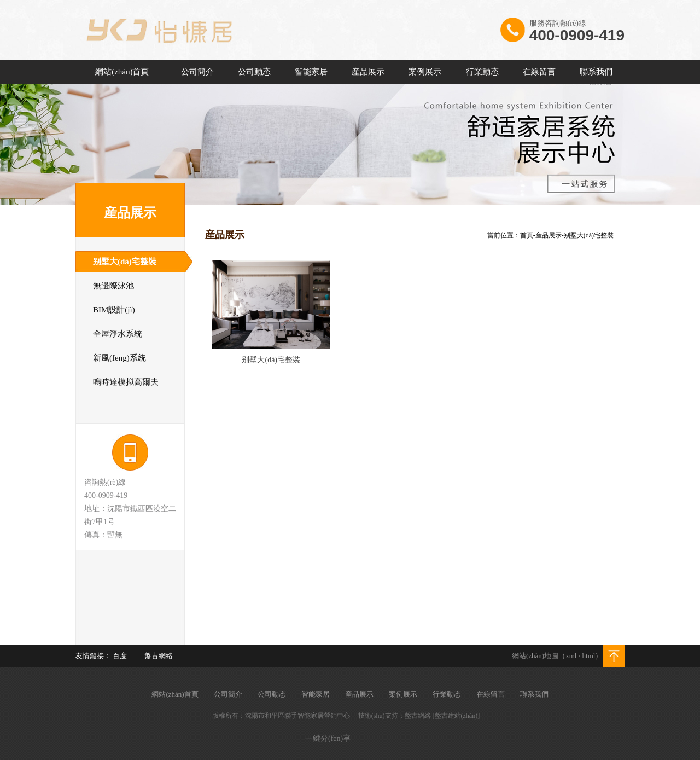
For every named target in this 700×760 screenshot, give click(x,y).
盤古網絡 (159, 656)
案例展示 (425, 72)
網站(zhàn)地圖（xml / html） (557, 656)
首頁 (527, 235)
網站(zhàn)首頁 (122, 72)
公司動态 (254, 72)
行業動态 (482, 72)
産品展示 (368, 72)
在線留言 (539, 72)
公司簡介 (197, 72)
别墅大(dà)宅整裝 (589, 235)
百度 (120, 656)
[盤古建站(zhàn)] (456, 716)
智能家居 (311, 72)
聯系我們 (596, 72)
